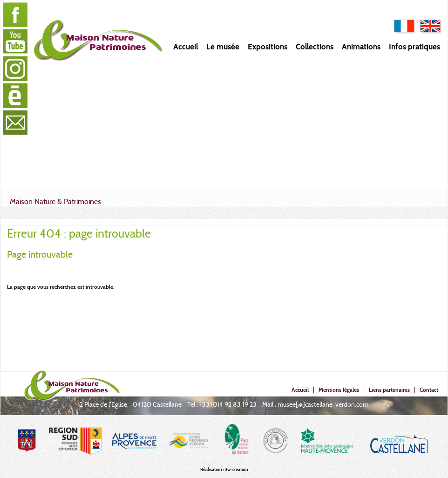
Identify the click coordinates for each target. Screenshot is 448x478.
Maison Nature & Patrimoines (55, 201)
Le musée (223, 47)
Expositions (268, 47)
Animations (361, 47)
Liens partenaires (389, 390)
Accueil (186, 47)
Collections (315, 47)
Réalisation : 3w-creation (224, 469)
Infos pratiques (414, 47)
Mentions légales (339, 390)
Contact (429, 390)
